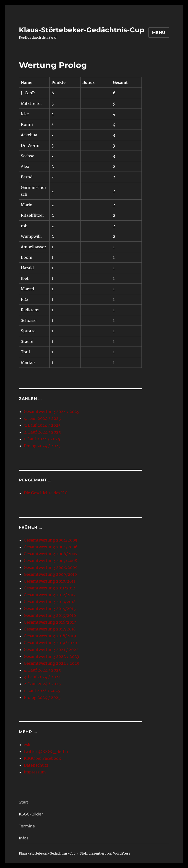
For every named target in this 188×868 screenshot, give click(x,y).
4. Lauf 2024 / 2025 (42, 418)
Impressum (35, 772)
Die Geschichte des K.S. (46, 493)
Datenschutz (36, 765)
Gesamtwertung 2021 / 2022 (51, 650)
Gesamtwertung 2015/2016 (50, 615)
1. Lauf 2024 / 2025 (42, 439)
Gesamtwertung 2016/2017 (50, 622)
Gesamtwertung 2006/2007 (51, 554)
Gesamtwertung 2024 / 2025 (52, 412)
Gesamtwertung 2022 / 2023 (51, 656)
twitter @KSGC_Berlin (46, 751)
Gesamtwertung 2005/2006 (51, 547)
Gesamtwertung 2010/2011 (49, 581)
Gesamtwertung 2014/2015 (50, 608)
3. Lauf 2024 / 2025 (42, 425)
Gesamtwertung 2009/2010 (50, 574)
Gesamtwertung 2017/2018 (50, 629)
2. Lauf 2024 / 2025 (42, 432)
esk (27, 745)
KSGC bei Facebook (42, 758)
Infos (24, 838)
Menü (159, 33)
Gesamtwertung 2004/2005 (51, 540)
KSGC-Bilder (31, 814)
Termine (27, 826)
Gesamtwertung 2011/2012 (49, 588)
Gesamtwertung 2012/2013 (50, 595)
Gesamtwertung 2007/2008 (50, 561)
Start (24, 802)
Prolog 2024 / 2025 (42, 446)
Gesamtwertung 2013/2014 (50, 602)
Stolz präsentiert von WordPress (105, 853)
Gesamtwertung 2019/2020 (50, 643)
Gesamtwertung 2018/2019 (50, 636)
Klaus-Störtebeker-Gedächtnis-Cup (82, 30)
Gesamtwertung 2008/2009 (51, 567)
